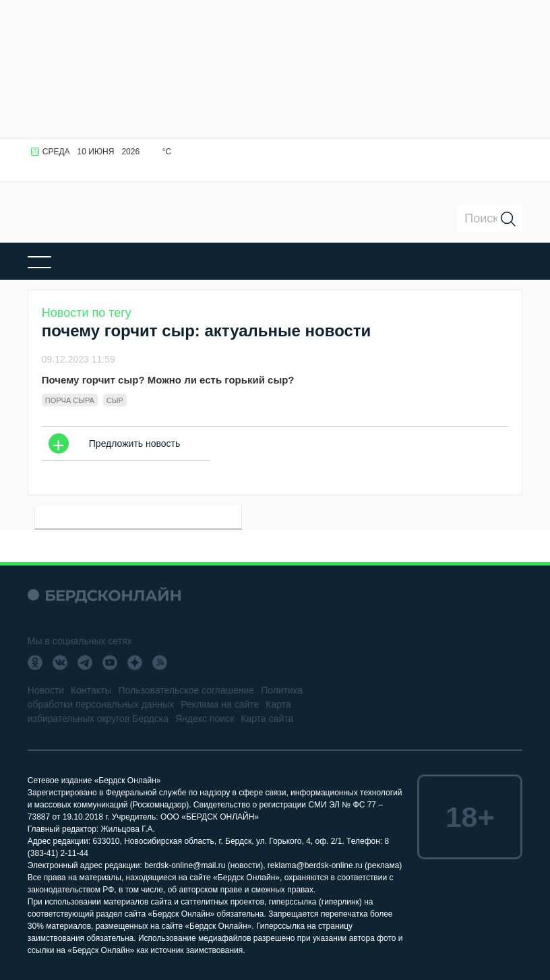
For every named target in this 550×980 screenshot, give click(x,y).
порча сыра (70, 400)
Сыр (115, 400)
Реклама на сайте (220, 704)
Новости (46, 690)
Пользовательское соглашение (186, 690)
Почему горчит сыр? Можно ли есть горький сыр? (168, 380)
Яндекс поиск (205, 718)
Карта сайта (267, 718)
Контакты (91, 690)
